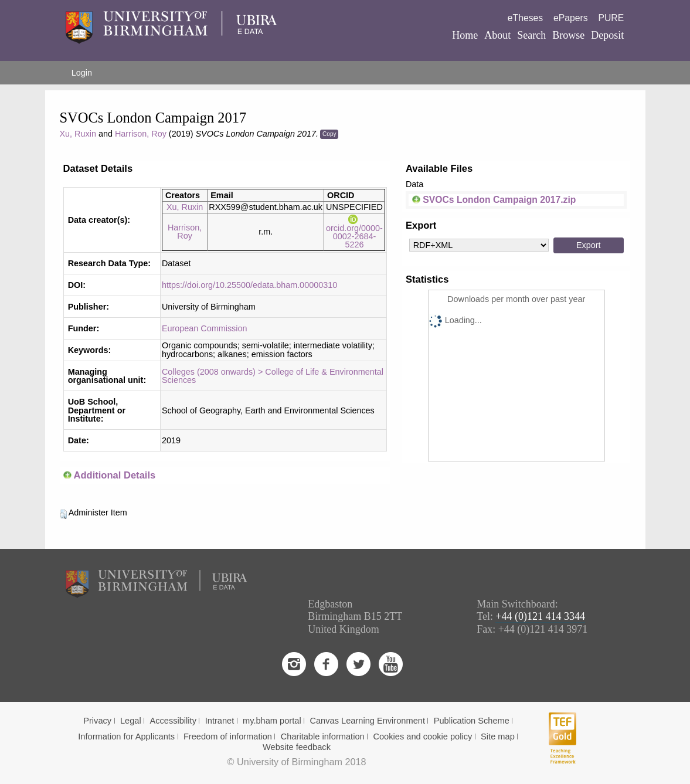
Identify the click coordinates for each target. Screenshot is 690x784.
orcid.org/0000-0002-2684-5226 (354, 232)
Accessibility (173, 721)
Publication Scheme (472, 721)
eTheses (525, 18)
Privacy (97, 721)
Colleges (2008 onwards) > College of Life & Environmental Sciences (273, 376)
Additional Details (114, 475)
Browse (568, 35)
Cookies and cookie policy (422, 737)
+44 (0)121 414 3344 (540, 616)
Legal (131, 721)
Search (531, 35)
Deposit (607, 35)
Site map (498, 737)
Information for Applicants (126, 737)
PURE (611, 18)
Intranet (220, 721)
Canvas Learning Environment (367, 721)
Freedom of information (228, 737)
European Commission (205, 328)
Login (82, 73)
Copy (329, 134)
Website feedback (297, 747)
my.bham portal (272, 721)
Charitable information (323, 737)
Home (465, 35)
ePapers (571, 18)
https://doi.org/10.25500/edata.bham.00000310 (249, 285)
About (497, 35)
